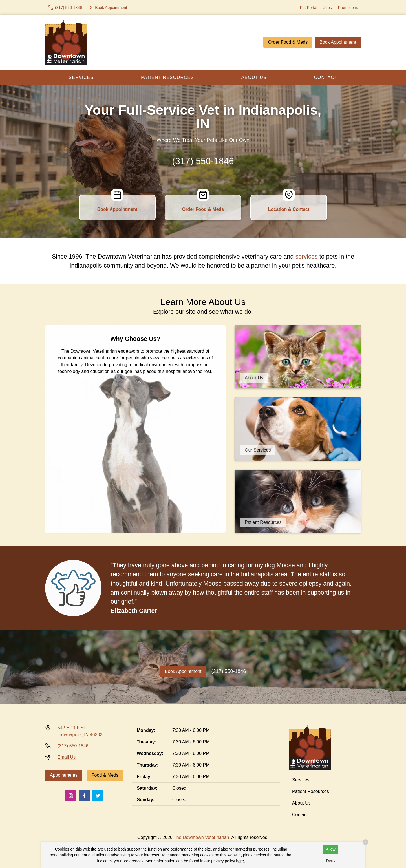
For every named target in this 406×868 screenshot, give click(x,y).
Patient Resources (167, 77)
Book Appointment (338, 42)
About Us (254, 77)
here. (240, 861)
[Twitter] (98, 796)
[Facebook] (84, 796)
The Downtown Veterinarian (201, 837)
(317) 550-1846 (203, 161)
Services (81, 77)
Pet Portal (309, 8)
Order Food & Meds (288, 42)
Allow (331, 849)
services (307, 256)
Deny (331, 861)
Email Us (67, 757)
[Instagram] (71, 796)
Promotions (348, 8)
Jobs (328, 8)
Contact (326, 77)
